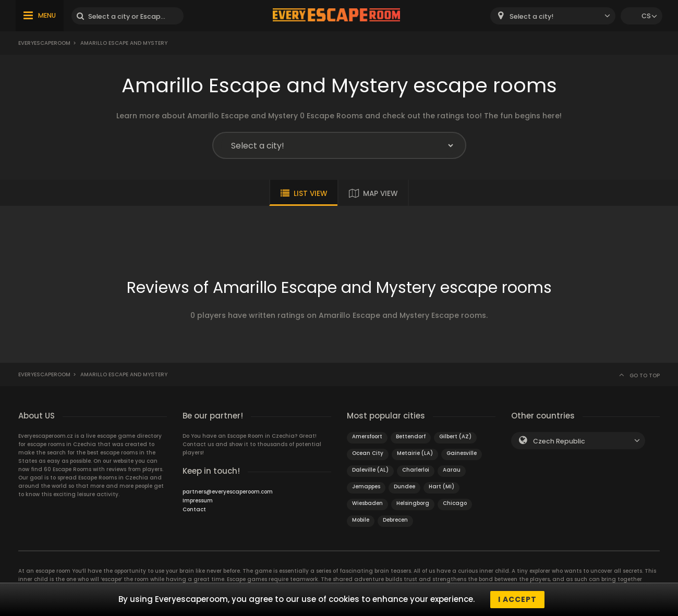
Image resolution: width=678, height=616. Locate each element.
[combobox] (553, 16)
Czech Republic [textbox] (559, 441)
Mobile (361, 520)
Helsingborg (413, 503)
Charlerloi (416, 470)
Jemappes (366, 486)
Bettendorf (411, 436)
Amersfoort (367, 436)
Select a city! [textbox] (531, 16)
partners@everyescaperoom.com (228, 492)
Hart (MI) (441, 486)
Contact (194, 509)
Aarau (452, 470)
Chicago (455, 503)
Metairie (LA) (415, 453)
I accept (517, 599)
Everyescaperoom (44, 43)
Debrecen (395, 520)
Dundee (404, 486)
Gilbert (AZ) (455, 436)
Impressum (198, 501)
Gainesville (462, 453)
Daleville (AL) (370, 470)
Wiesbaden (367, 503)
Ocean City (368, 453)
